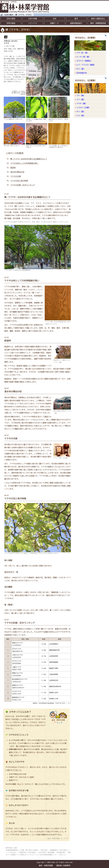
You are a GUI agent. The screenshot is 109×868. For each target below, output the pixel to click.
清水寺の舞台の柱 (17, 172)
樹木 (76, 19)
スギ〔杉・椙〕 (83, 53)
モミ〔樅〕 (81, 69)
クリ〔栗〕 (81, 100)
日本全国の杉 (82, 73)
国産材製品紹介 (76, 23)
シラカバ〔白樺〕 (83, 108)
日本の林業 (33, 19)
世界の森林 (11, 23)
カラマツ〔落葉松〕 (84, 61)
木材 (54, 19)
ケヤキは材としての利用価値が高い (24, 163)
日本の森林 (11, 19)
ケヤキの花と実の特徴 (19, 181)
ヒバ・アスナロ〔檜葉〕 (86, 65)
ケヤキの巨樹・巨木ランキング (23, 185)
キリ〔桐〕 (81, 112)
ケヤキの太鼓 (16, 176)
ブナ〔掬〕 (81, 95)
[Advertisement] (96, 14)
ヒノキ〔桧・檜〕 (83, 57)
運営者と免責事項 (63, 865)
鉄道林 (13, 168)
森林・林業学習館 (46, 865)
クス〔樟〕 (81, 116)
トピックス (33, 23)
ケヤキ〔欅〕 (82, 104)
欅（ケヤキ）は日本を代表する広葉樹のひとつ (29, 159)
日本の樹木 (9, 15)
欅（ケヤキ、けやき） (24, 15)
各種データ (54, 23)
